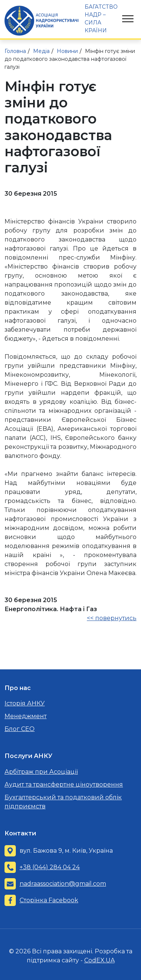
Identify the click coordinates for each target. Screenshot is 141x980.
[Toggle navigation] (128, 19)
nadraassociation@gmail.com (63, 884)
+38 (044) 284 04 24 (50, 867)
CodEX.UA (99, 960)
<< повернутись (112, 618)
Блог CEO (20, 729)
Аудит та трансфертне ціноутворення (64, 784)
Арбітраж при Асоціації (41, 772)
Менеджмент (26, 716)
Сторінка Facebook (49, 900)
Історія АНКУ (25, 703)
